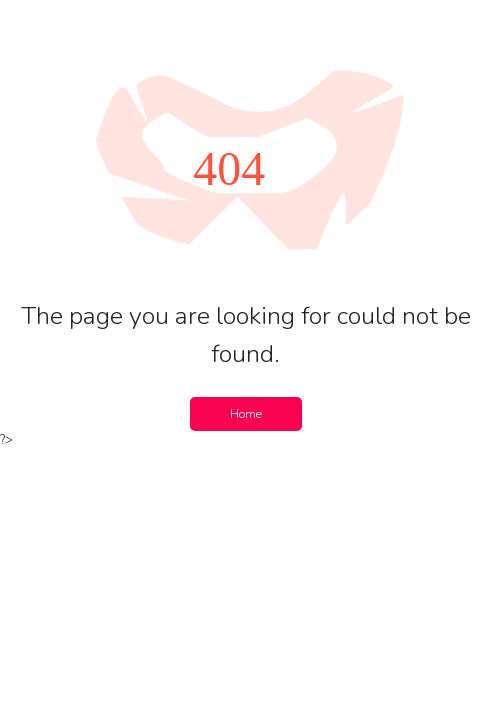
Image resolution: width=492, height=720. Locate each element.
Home (246, 414)
